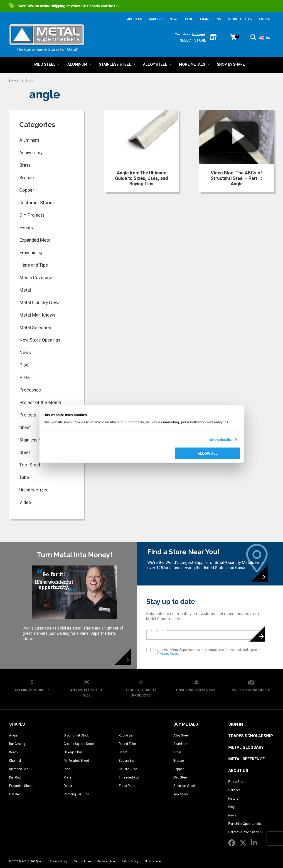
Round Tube (127, 744)
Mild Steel (180, 777)
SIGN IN (265, 19)
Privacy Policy (169, 654)
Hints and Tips (34, 265)
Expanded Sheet (21, 786)
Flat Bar (15, 794)
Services (234, 790)
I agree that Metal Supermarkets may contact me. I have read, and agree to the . (207, 652)
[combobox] (265, 38)
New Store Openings (40, 340)
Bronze (27, 178)
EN (265, 38)
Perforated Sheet (76, 761)
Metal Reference (246, 759)
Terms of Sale (106, 861)
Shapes (17, 724)
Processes (30, 390)
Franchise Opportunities (245, 824)
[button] (253, 38)
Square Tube (128, 769)
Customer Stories (37, 203)
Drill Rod (15, 777)
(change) (198, 34)
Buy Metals (186, 724)
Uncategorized (34, 490)
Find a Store (237, 782)
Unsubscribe (153, 861)
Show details (220, 440)
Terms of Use (82, 861)
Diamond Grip (19, 769)
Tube (24, 477)
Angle (13, 735)
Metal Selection (35, 327)
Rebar (68, 786)
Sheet (123, 752)
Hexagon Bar (73, 752)
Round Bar (126, 735)
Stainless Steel (184, 786)
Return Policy (130, 861)
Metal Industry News (40, 303)
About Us (238, 770)
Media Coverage (36, 278)
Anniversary (31, 153)
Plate (25, 377)
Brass (25, 165)
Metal (25, 290)
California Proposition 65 (246, 832)
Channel (15, 761)
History (233, 799)
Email (157, 631)
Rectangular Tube (76, 794)
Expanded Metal (35, 240)
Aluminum (29, 140)
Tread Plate (127, 786)
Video (25, 502)
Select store (193, 40)
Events (26, 228)
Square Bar (127, 761)
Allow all (208, 453)
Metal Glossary (246, 747)
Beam (13, 752)
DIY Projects (32, 215)
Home (14, 81)
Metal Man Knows (37, 315)
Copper (27, 190)
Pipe (24, 365)
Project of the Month (40, 402)
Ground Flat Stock (76, 735)
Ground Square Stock (79, 744)
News (25, 352)
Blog (231, 807)
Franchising (31, 253)
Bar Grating (17, 744)
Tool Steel (30, 465)
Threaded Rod (129, 777)
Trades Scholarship (251, 736)
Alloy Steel (181, 735)
